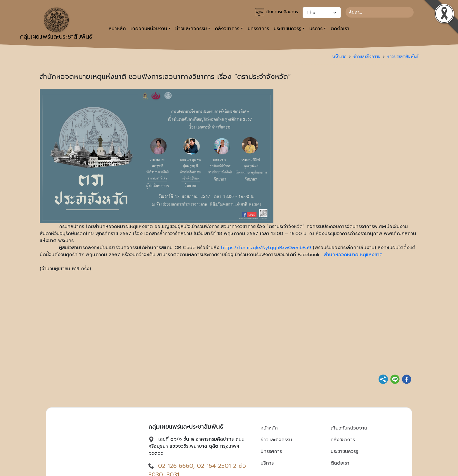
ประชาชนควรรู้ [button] (287, 29)
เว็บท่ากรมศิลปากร (276, 12)
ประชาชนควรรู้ (344, 451)
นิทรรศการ (258, 29)
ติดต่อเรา (340, 29)
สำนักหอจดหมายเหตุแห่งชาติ (353, 255)
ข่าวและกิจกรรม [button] (191, 29)
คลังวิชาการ (343, 440)
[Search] (380, 12)
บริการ (267, 463)
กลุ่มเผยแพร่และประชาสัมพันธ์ (56, 24)
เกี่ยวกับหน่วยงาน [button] (149, 29)
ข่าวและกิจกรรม (367, 56)
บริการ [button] (316, 29)
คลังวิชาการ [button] (227, 29)
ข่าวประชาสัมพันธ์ (403, 56)
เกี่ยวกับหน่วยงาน (349, 428)
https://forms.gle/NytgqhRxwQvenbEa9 (266, 248)
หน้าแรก (339, 56)
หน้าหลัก (117, 29)
